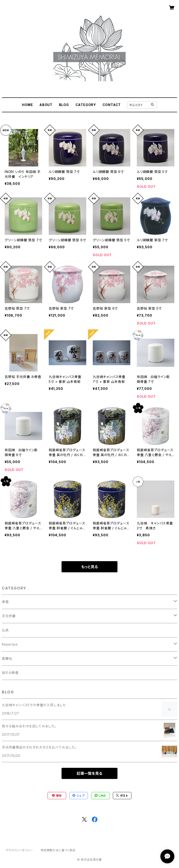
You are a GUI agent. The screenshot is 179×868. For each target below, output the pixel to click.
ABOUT (46, 105)
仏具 (5, 630)
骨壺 (5, 602)
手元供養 (9, 616)
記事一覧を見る (89, 773)
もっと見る (89, 567)
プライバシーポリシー (19, 850)
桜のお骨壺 (10, 673)
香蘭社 (7, 658)
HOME (27, 105)
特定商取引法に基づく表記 (58, 850)
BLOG (64, 105)
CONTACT (112, 105)
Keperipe (10, 644)
